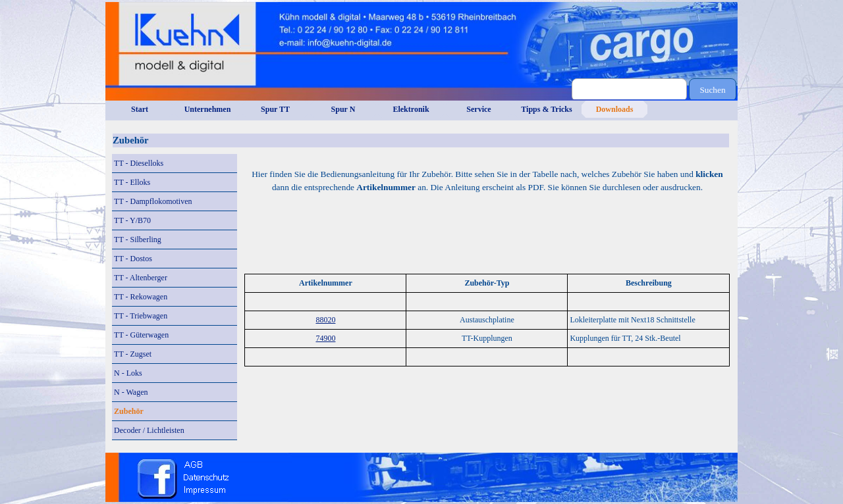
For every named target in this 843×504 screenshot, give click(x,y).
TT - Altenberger (141, 278)
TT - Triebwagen (141, 316)
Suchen (712, 90)
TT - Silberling (138, 239)
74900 (325, 338)
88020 (325, 320)
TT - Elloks (132, 182)
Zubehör (129, 411)
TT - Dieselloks (139, 163)
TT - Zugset (133, 354)
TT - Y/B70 (132, 220)
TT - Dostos (133, 259)
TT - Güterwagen (141, 335)
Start (140, 109)
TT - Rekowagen (141, 297)
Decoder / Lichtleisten (149, 430)
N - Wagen (131, 392)
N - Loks (128, 373)
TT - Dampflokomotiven (153, 201)
